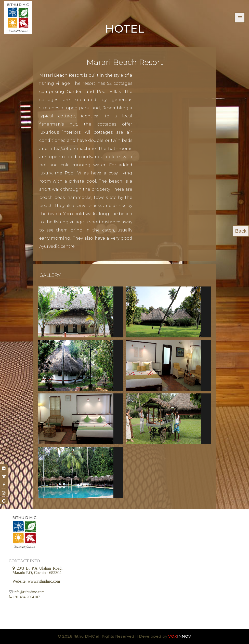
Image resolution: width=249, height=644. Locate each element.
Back (241, 231)
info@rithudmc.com (29, 592)
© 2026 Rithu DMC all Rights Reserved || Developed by (113, 636)
